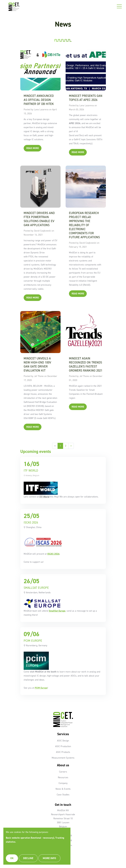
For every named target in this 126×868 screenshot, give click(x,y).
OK (12, 858)
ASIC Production (63, 746)
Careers (63, 772)
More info (49, 858)
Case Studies (63, 795)
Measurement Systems (63, 758)
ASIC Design (63, 741)
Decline (28, 858)
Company (63, 783)
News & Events (63, 789)
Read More (33, 148)
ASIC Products (63, 752)
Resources (63, 777)
